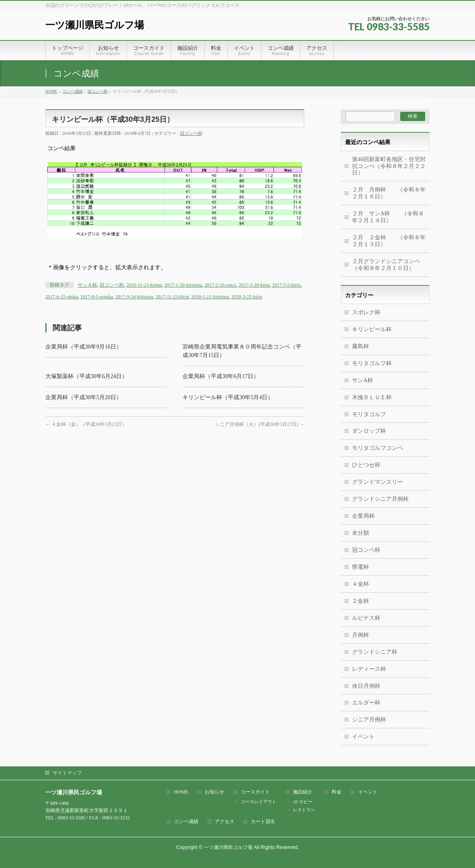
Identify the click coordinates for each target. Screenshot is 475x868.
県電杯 (360, 567)
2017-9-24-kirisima (134, 297)
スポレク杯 (366, 312)
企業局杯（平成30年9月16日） (84, 347)
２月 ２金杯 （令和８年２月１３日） (389, 241)
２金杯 (360, 601)
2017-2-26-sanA (220, 285)
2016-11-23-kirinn (144, 285)
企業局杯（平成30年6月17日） (221, 376)
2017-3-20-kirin (254, 285)
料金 (337, 792)
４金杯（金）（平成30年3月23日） (86, 424)
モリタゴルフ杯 (372, 363)
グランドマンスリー (377, 482)
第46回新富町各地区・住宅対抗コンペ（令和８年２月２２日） (389, 166)
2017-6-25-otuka (62, 297)
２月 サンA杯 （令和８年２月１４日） (388, 217)
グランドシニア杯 (375, 652)
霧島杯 (360, 346)
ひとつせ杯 (366, 465)
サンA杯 (363, 380)
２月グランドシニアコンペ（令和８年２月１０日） (386, 265)
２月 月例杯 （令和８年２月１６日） (389, 193)
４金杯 (360, 584)
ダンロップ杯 (369, 431)
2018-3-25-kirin (247, 297)
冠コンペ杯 (191, 133)
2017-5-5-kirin (286, 285)
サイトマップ (67, 773)
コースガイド (255, 792)
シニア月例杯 (369, 720)
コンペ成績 (186, 822)
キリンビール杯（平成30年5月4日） (228, 397)
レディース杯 (369, 669)
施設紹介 (303, 792)
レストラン (304, 810)
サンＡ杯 (87, 285)
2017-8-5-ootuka (97, 297)
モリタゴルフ (369, 414)
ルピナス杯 (366, 618)
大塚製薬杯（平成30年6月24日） (86, 376)
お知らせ (214, 792)
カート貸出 (263, 822)
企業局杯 (363, 516)
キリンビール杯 (372, 329)
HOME (181, 792)
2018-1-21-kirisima (210, 297)
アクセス (225, 822)
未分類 (360, 533)
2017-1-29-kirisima (183, 285)
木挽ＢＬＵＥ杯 (372, 397)
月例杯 (360, 635)
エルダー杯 (366, 703)
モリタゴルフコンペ (377, 448)
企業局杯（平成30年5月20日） (84, 397)
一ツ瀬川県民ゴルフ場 (95, 25)
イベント (363, 737)
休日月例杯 (366, 686)
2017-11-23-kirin (172, 297)
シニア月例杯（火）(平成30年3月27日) (260, 424)
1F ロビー (302, 802)
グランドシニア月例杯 (380, 499)
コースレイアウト (259, 802)
